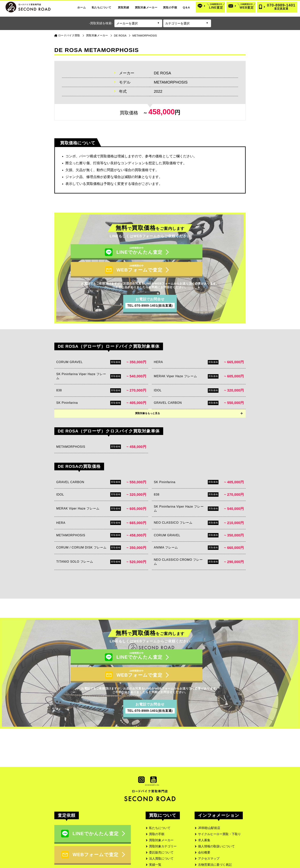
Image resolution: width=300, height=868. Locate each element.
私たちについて (101, 7)
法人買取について (161, 833)
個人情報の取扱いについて (216, 821)
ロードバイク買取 (69, 35)
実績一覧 (155, 839)
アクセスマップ (209, 833)
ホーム (82, 7)
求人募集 (204, 815)
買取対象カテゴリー (163, 821)
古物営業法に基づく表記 (215, 839)
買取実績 (124, 7)
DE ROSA (120, 36)
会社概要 (204, 827)
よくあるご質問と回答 (164, 852)
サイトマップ (207, 846)
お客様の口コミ (160, 846)
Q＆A (186, 7)
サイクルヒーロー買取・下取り (219, 809)
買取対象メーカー (146, 7)
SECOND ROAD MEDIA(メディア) (222, 852)
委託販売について (161, 827)
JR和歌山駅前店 (209, 803)
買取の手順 (170, 7)
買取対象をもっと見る (148, 401)
